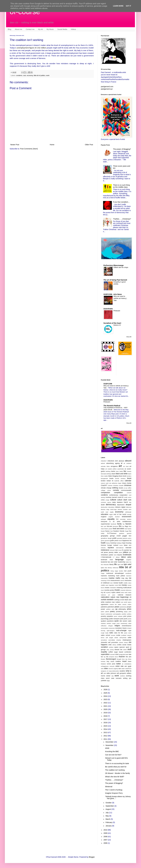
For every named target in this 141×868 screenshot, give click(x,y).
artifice (115, 469)
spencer (122, 647)
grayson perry (127, 538)
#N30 (107, 748)
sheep (126, 642)
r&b (121, 621)
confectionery (114, 495)
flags (126, 526)
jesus (121, 552)
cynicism (104, 502)
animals (103, 466)
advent (103, 463)
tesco (116, 657)
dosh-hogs (113, 509)
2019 (106, 713)
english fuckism (114, 517)
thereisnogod (111, 659)
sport (127, 647)
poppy (126, 612)
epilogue (103, 519)
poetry (112, 611)
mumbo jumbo (109, 590)
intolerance (105, 550)
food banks (128, 529)
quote (117, 621)
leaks (127, 562)
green (103, 541)
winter (108, 676)
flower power (108, 529)
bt (113, 481)
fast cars (104, 526)
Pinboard (117, 311)
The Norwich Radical (112, 406)
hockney (113, 543)
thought (119, 659)
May (107, 816)
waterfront (128, 669)
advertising (110, 463)
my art (103, 592)
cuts (24, 76)
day (130, 502)
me (130, 578)
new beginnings (122, 597)
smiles (119, 645)
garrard (129, 533)
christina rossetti (118, 485)
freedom (116, 531)
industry (103, 548)
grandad (120, 538)
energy (129, 514)
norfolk (103, 600)
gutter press (114, 541)
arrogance (114, 466)
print (125, 616)
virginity (116, 669)
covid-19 (120, 497)
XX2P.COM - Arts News (113, 294)
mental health (118, 583)
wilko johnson (111, 673)
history (108, 543)
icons (121, 545)
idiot (130, 545)
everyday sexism (126, 519)
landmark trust (107, 560)
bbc (125, 471)
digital (123, 507)
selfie (130, 638)
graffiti (114, 538)
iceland (116, 545)
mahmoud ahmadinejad (115, 573)
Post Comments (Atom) (29, 149)
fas (124, 524)
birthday (109, 474)
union (118, 666)
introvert (112, 550)
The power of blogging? (122, 149)
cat (110, 483)
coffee (129, 488)
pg (116, 609)
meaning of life (105, 580)
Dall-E (126, 502)
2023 (106, 699)
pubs (122, 619)
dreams (120, 509)
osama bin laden (115, 604)
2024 (106, 696)
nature (113, 597)
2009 (106, 833)
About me (18, 29)
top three (128, 659)
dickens (118, 507)
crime (103, 500)
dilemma (129, 507)
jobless (126, 552)
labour (118, 557)
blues (121, 476)
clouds (121, 488)
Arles (108, 466)
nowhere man (110, 602)
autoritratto (121, 469)
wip (112, 676)
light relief (128, 564)
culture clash (122, 500)
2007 (106, 840)
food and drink (118, 529)
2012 (106, 736)
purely (129, 619)
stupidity (104, 652)
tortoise (103, 661)
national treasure (124, 595)
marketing (111, 576)
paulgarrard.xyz (107, 89)
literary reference (113, 568)
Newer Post (15, 145)
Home (52, 145)
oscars (124, 604)
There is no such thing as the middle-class (121, 186)
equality (111, 519)
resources (112, 628)
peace (117, 607)
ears (130, 509)
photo (129, 609)
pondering (119, 612)
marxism (129, 576)
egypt (111, 514)
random (109, 623)
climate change (106, 488)
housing (129, 543)
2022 (106, 703)
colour (109, 490)
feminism (116, 526)
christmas (128, 485)
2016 (106, 723)
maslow (112, 578)
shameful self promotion (110, 642)
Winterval (109, 787)
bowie (112, 478)
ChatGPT (104, 485)
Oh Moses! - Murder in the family (117, 773)
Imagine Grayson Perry (114, 793)
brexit (129, 478)
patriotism (111, 607)
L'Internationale (106, 557)
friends (122, 531)
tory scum (110, 661)
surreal (112, 654)
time (123, 659)
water (123, 669)
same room (128, 633)
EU (117, 519)
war (120, 669)
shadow (119, 640)
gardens (122, 533)
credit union (128, 497)
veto (102, 669)
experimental (105, 524)
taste (127, 654)
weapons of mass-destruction (110, 671)
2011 (106, 739)
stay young (110, 650)
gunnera (107, 541)
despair (128, 505)
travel (124, 661)
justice (111, 555)
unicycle (112, 666)
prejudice (110, 616)
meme (122, 580)
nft (130, 597)
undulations (128, 664)
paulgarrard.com (107, 87)
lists (106, 568)
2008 (106, 837)
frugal (127, 531)
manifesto (128, 573)
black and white (122, 474)
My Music (50, 29)
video (106, 668)
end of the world (120, 514)
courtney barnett (111, 497)
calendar (128, 481)
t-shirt (117, 654)
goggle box (127, 536)
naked (118, 592)
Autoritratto (108, 309)
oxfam (129, 604)
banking (108, 471)
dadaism (120, 502)
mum (102, 590)
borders (129, 476)
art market (109, 469)
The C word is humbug (114, 790)
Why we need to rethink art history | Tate (120, 298)
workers (123, 676)
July (107, 813)
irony (120, 550)
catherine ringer (116, 483)
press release (118, 616)
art (120, 466)
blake (110, 476)
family (119, 524)
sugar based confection (123, 652)
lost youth (128, 571)
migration (111, 585)
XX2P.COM (108, 384)
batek (121, 471)
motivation (113, 588)
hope (124, 543)
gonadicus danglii (106, 538)
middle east (104, 585)
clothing (115, 488)
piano (103, 612)
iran (117, 550)
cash (107, 483)
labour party (126, 557)
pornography (117, 614)
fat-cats (109, 526)
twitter (119, 664)
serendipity (112, 640)
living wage (114, 571)
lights (102, 568)
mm (120, 585)
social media (127, 645)
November (110, 745)
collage (103, 490)
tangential (122, 654)
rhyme (125, 628)
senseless (104, 640)
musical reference (126, 590)
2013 (106, 732)
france (107, 531)
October (109, 803)
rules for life (119, 633)
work (48, 76)
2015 (106, 726)
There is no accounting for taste (117, 763)
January (109, 826)
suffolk (110, 652)
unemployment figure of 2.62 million (31, 48)
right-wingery (111, 631)
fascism (128, 524)
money (124, 585)
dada (114, 502)
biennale (103, 474)
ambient (129, 463)
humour (104, 545)
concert (129, 493)
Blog (9, 29)
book (125, 476)
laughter (129, 560)
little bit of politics (40, 76)
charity (129, 483)
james (106, 552)
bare (117, 471)
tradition (118, 661)
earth (102, 512)
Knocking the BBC (112, 751)
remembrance (127, 626)
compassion (105, 493)
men (111, 583)
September (110, 806)
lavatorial (104, 562)
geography (105, 536)
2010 (106, 830)
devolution (111, 507)
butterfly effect (119, 481)
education (105, 514)
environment (127, 517)
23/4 (116, 461)
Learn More (118, 6)
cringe (107, 500)
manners (104, 576)
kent (115, 555)
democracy (111, 505)
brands (117, 478)
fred (111, 531)
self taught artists (112, 638)
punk (125, 619)
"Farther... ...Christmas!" (122, 219)
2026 (106, 690)
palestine (104, 607)
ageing (117, 463)
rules (111, 633)
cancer (103, 483)
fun (130, 531)
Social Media (62, 29)
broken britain (106, 481)
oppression (105, 604)
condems (19, 76)
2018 (106, 716)
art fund (126, 466)
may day (125, 578)
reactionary (124, 623)
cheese (110, 485)
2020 (106, 709)
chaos (124, 483)
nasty (130, 592)
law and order (113, 562)
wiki (105, 673)
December (110, 742)
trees (130, 661)
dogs (108, 509)
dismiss (103, 509)
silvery (114, 645)
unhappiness (105, 666)
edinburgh (128, 512)
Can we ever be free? (113, 755)
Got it (128, 6)
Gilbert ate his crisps (121, 267)
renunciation (105, 628)
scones (113, 635)
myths (113, 592)
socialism (104, 647)
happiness (126, 541)
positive (124, 614)
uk (123, 664)
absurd (128, 461)
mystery (108, 592)
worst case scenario (114, 678)
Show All (129, 337)
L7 (114, 557)
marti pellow (120, 576)
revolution (119, 628)
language (119, 559)
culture (113, 500)
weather (122, 671)
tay (105, 657)
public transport (114, 619)
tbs (107, 657)
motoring (120, 588)
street (125, 650)
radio (130, 621)
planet (107, 612)
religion (117, 626)
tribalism (103, 664)
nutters (118, 602)
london (121, 571)
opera (130, 602)
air (124, 463)
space (116, 647)
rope (130, 631)
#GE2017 (104, 461)
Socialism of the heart (112, 323)
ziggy (108, 681)
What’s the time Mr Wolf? (115, 777)
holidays (119, 543)
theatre (103, 659)
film (120, 526)
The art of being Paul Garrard (115, 280)
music (117, 590)
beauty (129, 471)
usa (122, 666)
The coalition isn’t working (115, 770)
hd (130, 541)
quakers (104, 621)
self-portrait (123, 638)
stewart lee (118, 650)
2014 (106, 729)
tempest (112, 657)
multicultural (127, 588)
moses (107, 588)
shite (110, 645)
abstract (121, 461)
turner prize (111, 664)
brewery (123, 478)
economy (30, 76)
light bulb (120, 565)
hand (120, 541)
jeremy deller (113, 552)
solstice (111, 647)
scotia (118, 635)
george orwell (115, 536)
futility (103, 533)
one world (124, 602)
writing (125, 678)
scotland (124, 635)
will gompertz (121, 673)
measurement (115, 580)
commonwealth (126, 490)
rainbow (103, 623)
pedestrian (123, 607)
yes (130, 678)
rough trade (105, 633)
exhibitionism (127, 522)
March (108, 819)
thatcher (122, 657)
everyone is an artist (110, 522)
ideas (126, 545)
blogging (115, 476)
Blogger (92, 857)
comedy (116, 490)
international (120, 548)
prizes (129, 616)
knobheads (127, 555)
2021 (106, 706)
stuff (129, 649)
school (108, 635)
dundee (125, 509)
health (103, 543)
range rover (116, 623)
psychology (105, 619)
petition (108, 609)
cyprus (109, 502)
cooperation (123, 495)
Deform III (117, 325)
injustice (111, 548)
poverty (103, 616)
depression (121, 505)
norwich (110, 600)
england (104, 517)
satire (103, 635)
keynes (120, 555)
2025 (106, 693)
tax (102, 657)
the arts (129, 657)
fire (123, 526)
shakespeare (127, 640)
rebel (130, 623)
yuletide (104, 681)
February (109, 822)
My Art (41, 29)
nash (126, 592)
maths (118, 578)
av (125, 469)
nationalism (105, 597)
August (108, 809)
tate (130, 654)
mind (116, 585)
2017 (106, 719)
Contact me (30, 29)
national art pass (108, 595)
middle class (127, 583)
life (115, 564)
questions (110, 621)
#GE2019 (111, 461)
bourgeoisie (104, 478)
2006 (106, 843)
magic (103, 573)
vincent (111, 669)
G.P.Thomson (112, 533)
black (113, 474)
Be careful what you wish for (116, 767)
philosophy (122, 609)
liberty (111, 565)
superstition (105, 654)
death (103, 505)
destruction (104, 507)
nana (122, 592)
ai (122, 463)
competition (118, 493)
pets (113, 609)
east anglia (110, 512)
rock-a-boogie (121, 630)
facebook (113, 524)
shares (121, 642)
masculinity (104, 578)
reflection (104, 626)
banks (113, 471)
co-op (125, 488)
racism (125, 621)
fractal (103, 531)
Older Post (89, 145)
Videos (73, 29)
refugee (110, 626)
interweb (128, 548)
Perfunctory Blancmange (114, 265)
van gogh (128, 666)
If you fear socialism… (121, 202)
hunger (110, 545)
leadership (122, 562)
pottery (129, 614)
